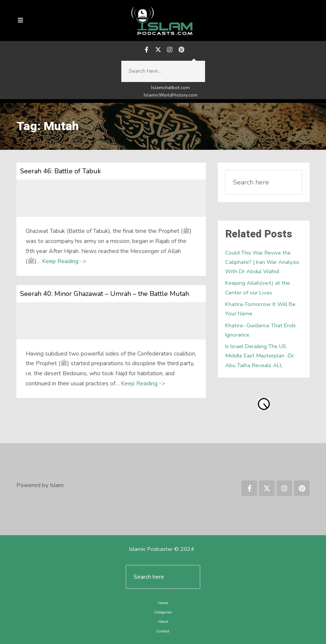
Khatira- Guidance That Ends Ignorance (261, 330)
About (163, 622)
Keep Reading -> (64, 261)
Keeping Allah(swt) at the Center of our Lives (258, 288)
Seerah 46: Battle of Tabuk (60, 171)
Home (163, 603)
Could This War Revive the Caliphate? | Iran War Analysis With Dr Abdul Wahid (262, 262)
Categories (163, 612)
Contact (163, 631)
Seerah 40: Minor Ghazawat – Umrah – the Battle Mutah (105, 294)
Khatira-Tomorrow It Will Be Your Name (260, 309)
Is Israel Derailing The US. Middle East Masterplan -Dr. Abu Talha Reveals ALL (260, 356)
